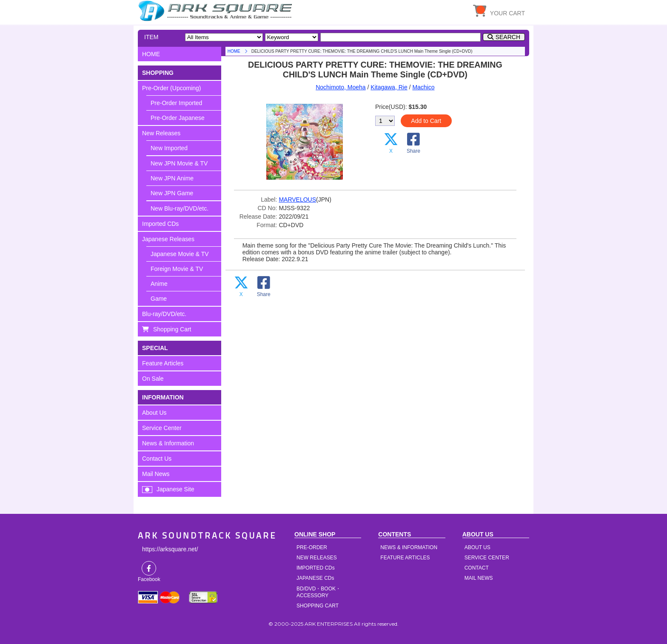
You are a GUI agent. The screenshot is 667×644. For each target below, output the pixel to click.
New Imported (169, 148)
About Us (154, 413)
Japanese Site (175, 489)
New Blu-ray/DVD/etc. (180, 208)
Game (159, 299)
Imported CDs (160, 224)
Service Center (162, 428)
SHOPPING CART (318, 606)
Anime (159, 284)
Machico (423, 87)
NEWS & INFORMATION (409, 547)
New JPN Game (172, 193)
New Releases (161, 133)
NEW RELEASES (317, 558)
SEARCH (508, 37)
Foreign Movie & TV (177, 269)
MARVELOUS (297, 199)
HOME (217, 11)
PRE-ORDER (312, 547)
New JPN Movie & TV (179, 163)
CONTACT (477, 568)
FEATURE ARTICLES (405, 558)
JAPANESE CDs (315, 578)
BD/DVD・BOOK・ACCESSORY (319, 592)
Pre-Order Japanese (178, 118)
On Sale (153, 379)
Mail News (156, 474)
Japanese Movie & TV (180, 254)
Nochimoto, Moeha (341, 87)
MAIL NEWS (479, 578)
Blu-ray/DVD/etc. (164, 314)
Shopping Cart (172, 329)
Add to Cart (426, 121)
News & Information (168, 443)
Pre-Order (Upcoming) (171, 88)
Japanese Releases (168, 239)
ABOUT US (477, 547)
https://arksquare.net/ (170, 549)
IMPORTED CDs (316, 568)
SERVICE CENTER (487, 558)
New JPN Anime (172, 178)
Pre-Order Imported (176, 103)
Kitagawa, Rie (389, 87)
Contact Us (157, 459)
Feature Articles (163, 363)
